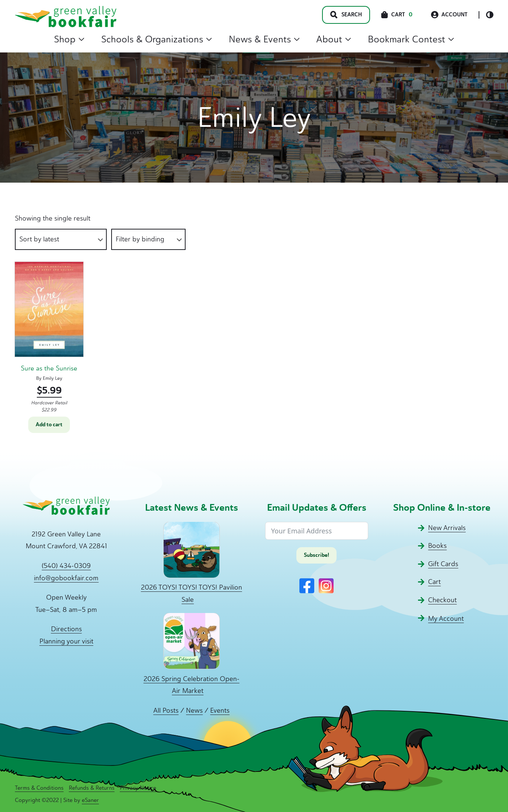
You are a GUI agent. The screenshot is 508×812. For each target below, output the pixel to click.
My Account (446, 619)
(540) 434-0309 (66, 566)
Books (437, 546)
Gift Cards (443, 564)
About (334, 39)
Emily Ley (53, 378)
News (194, 710)
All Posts (166, 710)
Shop (69, 39)
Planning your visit (66, 641)
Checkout (442, 600)
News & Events (264, 39)
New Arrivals (447, 528)
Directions (66, 629)
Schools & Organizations (157, 39)
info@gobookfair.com (66, 578)
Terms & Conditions (39, 788)
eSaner (90, 800)
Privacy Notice (138, 788)
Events (220, 710)
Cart (434, 582)
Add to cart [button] (49, 425)
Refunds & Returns (92, 788)
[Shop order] (61, 239)
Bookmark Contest (411, 39)
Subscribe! (316, 555)
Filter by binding (140, 239)
